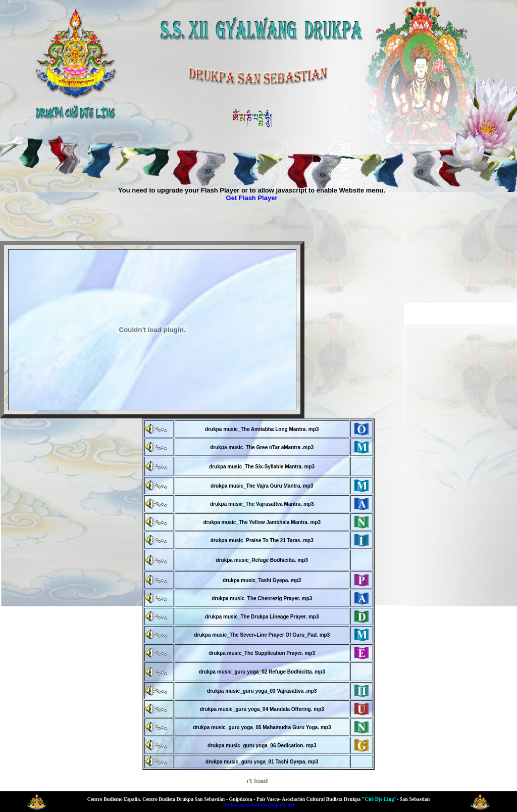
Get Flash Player (252, 198)
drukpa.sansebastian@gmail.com (258, 805)
